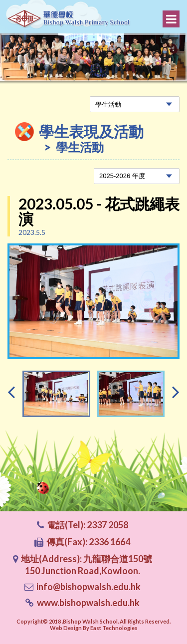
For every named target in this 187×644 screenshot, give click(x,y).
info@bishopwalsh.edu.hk (89, 587)
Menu (171, 19)
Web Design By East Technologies (94, 628)
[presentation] (11, 391)
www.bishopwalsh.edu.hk (88, 603)
